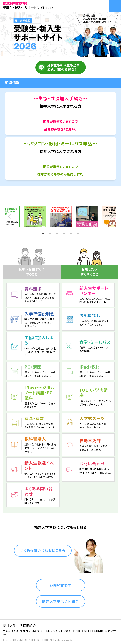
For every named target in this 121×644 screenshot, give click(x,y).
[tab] (90, 263)
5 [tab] (71, 233)
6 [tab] (78, 233)
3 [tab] (58, 233)
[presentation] (90, 263)
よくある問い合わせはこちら (43, 550)
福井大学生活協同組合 (60, 601)
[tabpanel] (61, 216)
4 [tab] (65, 233)
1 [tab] (44, 233)
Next (112, 216)
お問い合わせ (60, 585)
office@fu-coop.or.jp (88, 631)
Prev (9, 216)
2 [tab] (51, 233)
